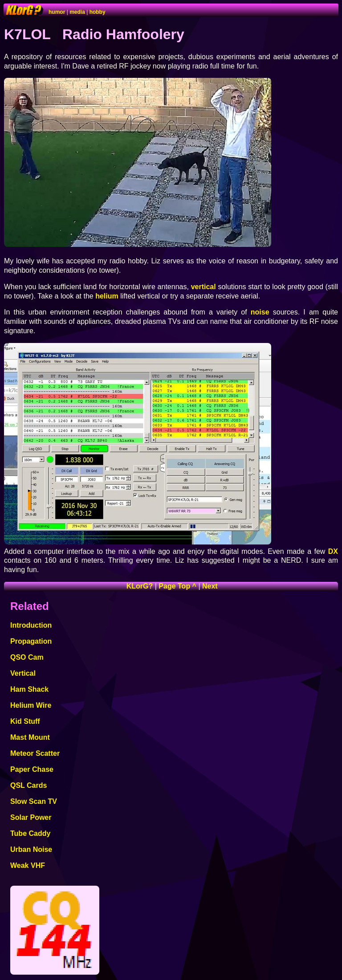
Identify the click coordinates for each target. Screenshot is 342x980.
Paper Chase (32, 769)
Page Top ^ (177, 586)
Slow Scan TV (34, 801)
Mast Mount (30, 737)
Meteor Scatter (35, 753)
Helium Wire (31, 705)
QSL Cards (28, 785)
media (77, 12)
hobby (98, 12)
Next (210, 586)
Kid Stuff (25, 721)
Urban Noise (31, 849)
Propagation (31, 641)
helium (107, 296)
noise (260, 312)
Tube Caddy (30, 833)
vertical (204, 287)
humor (57, 12)
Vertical (23, 673)
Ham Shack (29, 689)
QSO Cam (27, 657)
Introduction (31, 625)
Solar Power (31, 817)
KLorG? (140, 586)
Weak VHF (28, 865)
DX (333, 551)
